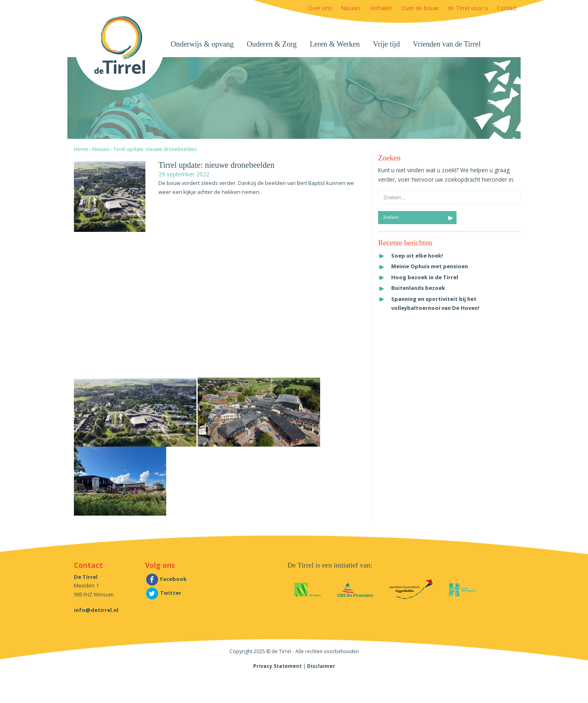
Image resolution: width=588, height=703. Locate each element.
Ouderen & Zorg (272, 44)
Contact (507, 8)
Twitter (163, 593)
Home (81, 149)
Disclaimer (321, 666)
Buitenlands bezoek (418, 288)
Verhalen (381, 8)
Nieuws (351, 8)
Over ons (320, 8)
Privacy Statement (277, 666)
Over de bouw (420, 8)
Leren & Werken (335, 44)
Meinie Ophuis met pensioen (430, 266)
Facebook (166, 579)
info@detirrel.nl (96, 610)
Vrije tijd (386, 44)
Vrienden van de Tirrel (447, 44)
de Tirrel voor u (468, 8)
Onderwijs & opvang (202, 44)
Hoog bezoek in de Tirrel (425, 277)
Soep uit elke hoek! (417, 256)
